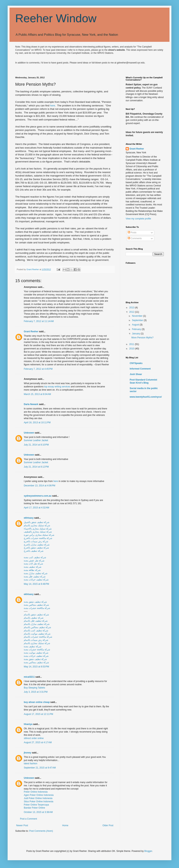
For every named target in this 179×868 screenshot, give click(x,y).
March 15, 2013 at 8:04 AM (37, 394)
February (137, 329)
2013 (132, 308)
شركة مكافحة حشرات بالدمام (38, 637)
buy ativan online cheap (37, 702)
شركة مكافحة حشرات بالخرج (38, 538)
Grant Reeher (31, 332)
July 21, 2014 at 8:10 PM (36, 445)
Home (65, 825)
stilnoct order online (34, 738)
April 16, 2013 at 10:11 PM (37, 423)
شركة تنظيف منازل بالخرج (37, 545)
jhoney (28, 753)
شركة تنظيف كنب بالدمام (36, 631)
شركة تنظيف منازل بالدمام (37, 624)
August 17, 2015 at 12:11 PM (38, 714)
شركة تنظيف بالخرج (34, 551)
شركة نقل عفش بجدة (34, 561)
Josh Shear (136, 374)
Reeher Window (56, 18)
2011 (132, 344)
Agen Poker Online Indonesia (39, 795)
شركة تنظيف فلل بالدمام (36, 621)
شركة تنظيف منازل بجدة (36, 573)
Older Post (108, 825)
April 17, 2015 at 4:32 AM (36, 508)
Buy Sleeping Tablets (34, 688)
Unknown (29, 433)
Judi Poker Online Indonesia (38, 798)
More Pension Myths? (142, 338)
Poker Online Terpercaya (36, 805)
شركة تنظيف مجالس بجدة (36, 605)
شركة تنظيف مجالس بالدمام (37, 627)
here (53, 106)
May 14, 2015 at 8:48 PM (36, 584)
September (138, 320)
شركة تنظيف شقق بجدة (35, 602)
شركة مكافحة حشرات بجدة (37, 608)
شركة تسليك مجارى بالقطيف (38, 532)
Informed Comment (140, 369)
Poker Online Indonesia (36, 792)
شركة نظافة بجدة (32, 570)
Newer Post (22, 825)
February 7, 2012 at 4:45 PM (38, 369)
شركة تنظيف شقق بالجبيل (37, 522)
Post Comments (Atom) (41, 831)
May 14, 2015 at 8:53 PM (36, 667)
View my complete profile (138, 219)
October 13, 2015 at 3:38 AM (38, 812)
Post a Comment (28, 819)
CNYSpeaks (136, 363)
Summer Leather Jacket (36, 440)
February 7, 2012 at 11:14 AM (39, 321)
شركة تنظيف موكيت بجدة (36, 653)
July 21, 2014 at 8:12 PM (36, 467)
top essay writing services (57, 387)
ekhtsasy (29, 518)
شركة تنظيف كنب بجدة (35, 557)
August (136, 325)
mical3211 (29, 677)
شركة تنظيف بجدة (33, 567)
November (138, 316)
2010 (132, 349)
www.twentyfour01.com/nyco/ (146, 397)
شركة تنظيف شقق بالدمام (36, 615)
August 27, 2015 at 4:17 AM (38, 742)
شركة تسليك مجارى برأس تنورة (39, 535)
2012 (132, 312)
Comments (135, 238)
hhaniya (28, 724)
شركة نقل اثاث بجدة (33, 564)
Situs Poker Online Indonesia (39, 802)
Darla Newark (31, 404)
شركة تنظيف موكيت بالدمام (37, 634)
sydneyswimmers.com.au (38, 496)
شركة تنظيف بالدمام (34, 618)
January (136, 334)
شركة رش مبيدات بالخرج (36, 541)
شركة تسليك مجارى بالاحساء (38, 529)
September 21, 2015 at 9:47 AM (40, 768)
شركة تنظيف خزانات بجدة (36, 580)
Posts (132, 233)
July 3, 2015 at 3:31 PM (36, 692)
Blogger (148, 851)
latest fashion (31, 764)
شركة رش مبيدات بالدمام (36, 640)
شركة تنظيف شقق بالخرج (36, 548)
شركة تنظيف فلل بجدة (35, 577)
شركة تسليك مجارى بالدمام (37, 525)
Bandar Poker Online (34, 808)
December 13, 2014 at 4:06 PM (40, 486)
